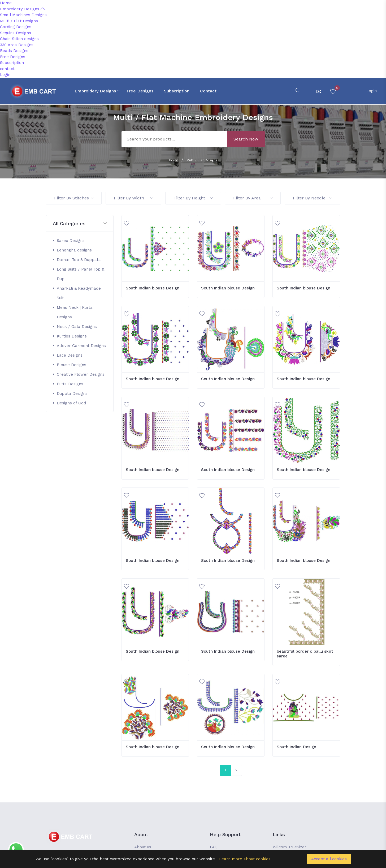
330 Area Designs (17, 45)
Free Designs (13, 57)
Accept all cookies (329, 859)
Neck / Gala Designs (77, 327)
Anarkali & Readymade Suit (79, 293)
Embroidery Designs (22, 9)
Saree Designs (71, 241)
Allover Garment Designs (81, 346)
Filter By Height (193, 198)
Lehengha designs (74, 250)
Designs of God (71, 403)
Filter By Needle (313, 198)
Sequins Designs (16, 33)
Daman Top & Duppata (79, 260)
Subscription (12, 63)
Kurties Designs (72, 336)
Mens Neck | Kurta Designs (75, 312)
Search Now (246, 139)
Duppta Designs (72, 394)
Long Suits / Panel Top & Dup (81, 274)
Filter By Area (253, 198)
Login (5, 75)
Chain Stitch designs (19, 39)
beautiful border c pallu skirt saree (305, 654)
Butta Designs (70, 384)
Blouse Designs (71, 365)
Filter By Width (133, 198)
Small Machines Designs (23, 15)
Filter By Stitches (74, 198)
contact (7, 69)
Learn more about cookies (245, 859)
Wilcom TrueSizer (290, 847)
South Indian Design (296, 747)
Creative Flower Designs (81, 374)
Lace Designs (70, 355)
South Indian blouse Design (153, 288)
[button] (80, 224)
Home (6, 3)
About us (143, 847)
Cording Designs (16, 27)
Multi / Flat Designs (19, 21)
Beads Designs (14, 51)
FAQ (214, 847)
